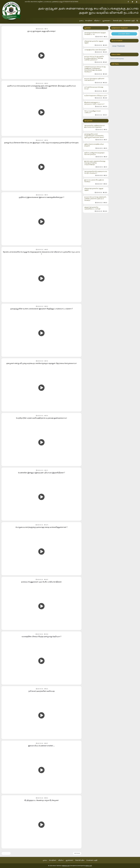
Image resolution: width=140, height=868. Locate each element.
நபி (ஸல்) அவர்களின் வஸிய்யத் (41, 691)
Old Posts (77, 853)
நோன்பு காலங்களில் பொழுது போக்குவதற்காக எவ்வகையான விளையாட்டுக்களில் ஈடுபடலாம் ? (41, 253)
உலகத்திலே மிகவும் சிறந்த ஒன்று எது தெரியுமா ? (41, 637)
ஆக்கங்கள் (107, 21)
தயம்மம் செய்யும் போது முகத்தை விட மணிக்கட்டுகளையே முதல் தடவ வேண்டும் (96, 200)
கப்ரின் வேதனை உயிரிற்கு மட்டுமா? (96, 97)
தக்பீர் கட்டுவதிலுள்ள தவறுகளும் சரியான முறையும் (96, 155)
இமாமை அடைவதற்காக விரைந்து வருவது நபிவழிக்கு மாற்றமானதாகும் (96, 164)
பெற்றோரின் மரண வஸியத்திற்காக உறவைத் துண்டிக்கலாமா (41, 418)
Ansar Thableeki (119, 46)
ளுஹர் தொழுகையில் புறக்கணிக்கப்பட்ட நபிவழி (96, 209)
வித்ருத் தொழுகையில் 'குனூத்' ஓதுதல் (96, 43)
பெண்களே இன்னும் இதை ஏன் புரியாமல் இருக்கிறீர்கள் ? (41, 473)
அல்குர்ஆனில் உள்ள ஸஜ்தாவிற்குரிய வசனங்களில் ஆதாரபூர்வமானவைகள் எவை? (96, 137)
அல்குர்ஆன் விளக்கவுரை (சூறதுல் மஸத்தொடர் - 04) (96, 35)
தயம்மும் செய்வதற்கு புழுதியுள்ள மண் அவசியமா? (96, 81)
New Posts (6, 853)
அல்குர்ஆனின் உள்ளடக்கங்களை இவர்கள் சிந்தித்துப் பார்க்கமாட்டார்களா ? (41, 309)
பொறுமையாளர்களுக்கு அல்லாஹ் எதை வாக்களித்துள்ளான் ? (41, 527)
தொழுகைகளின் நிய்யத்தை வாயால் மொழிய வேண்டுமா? (96, 174)
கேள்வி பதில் (117, 21)
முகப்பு (81, 21)
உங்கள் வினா (124, 34)
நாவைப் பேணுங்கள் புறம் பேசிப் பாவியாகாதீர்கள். (41, 582)
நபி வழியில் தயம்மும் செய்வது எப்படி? (96, 89)
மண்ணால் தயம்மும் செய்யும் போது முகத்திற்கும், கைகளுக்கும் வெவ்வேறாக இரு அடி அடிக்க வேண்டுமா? (96, 71)
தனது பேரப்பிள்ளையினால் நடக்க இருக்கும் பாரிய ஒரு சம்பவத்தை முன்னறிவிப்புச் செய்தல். (41, 143)
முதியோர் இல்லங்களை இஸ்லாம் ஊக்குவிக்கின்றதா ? (41, 197)
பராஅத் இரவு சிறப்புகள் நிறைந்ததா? (96, 51)
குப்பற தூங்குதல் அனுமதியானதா (41, 31)
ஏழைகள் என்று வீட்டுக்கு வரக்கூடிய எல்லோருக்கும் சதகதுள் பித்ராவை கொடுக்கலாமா (41, 363)
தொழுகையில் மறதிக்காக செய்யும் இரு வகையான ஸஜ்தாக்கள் (96, 128)
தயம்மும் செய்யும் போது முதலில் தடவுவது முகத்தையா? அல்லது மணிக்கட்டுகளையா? (96, 59)
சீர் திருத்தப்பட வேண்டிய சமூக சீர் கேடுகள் (41, 800)
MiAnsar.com (66, 866)
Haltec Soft (89, 866)
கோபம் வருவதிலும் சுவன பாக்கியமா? (96, 113)
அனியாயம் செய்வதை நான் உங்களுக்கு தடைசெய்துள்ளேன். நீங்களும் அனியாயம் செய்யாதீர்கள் (41, 87)
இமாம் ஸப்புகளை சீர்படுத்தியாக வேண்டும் (96, 182)
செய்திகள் (89, 21)
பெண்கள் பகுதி (129, 21)
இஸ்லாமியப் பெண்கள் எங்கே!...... (41, 746)
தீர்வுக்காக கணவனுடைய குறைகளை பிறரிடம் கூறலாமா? (96, 104)
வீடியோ (97, 21)
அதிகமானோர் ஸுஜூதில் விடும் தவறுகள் (96, 146)
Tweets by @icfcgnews (117, 59)
